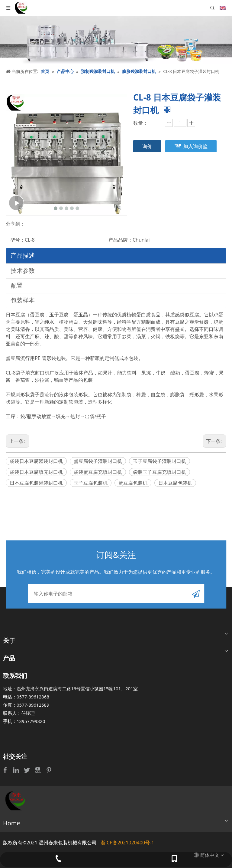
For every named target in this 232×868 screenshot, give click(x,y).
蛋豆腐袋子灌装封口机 (98, 461)
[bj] (116, 40)
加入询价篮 (195, 146)
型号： (18, 240)
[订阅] (196, 594)
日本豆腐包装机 (175, 483)
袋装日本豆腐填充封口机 (36, 472)
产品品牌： (121, 240)
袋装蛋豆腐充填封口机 (98, 472)
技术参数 (23, 271)
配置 (17, 285)
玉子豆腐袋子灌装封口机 (159, 461)
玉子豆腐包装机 (91, 483)
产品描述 (23, 255)
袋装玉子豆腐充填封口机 (159, 472)
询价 (147, 146)
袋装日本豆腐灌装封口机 (36, 461)
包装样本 (23, 300)
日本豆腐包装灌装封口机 (36, 483)
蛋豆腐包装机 (133, 483)
